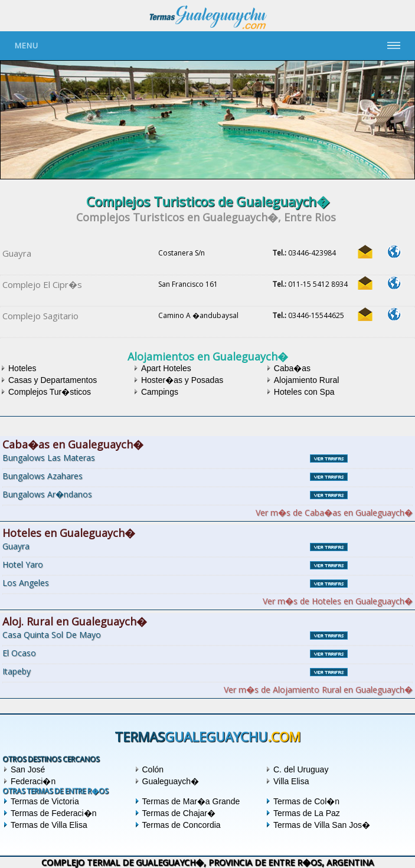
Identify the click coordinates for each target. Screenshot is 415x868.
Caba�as (292, 368)
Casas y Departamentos (53, 380)
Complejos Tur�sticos (50, 392)
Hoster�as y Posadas (182, 380)
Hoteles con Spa (304, 392)
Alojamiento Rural (307, 380)
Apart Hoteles (166, 368)
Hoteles (22, 368)
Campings (160, 392)
